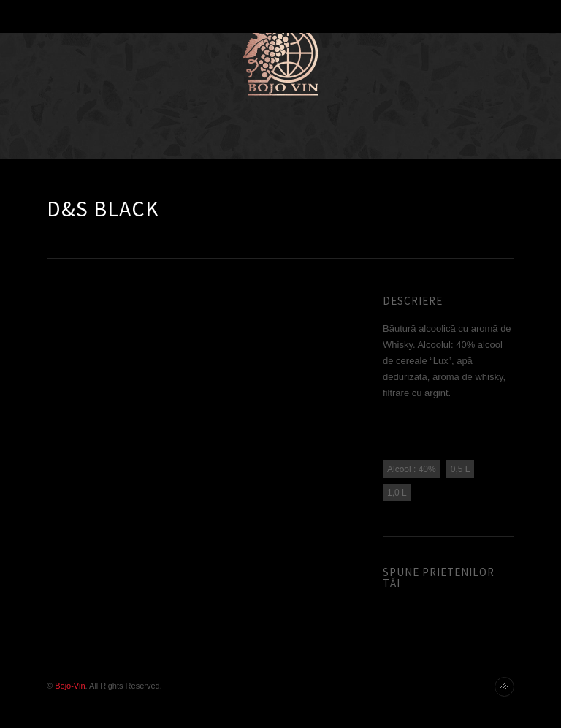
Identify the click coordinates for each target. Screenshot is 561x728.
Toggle (281, 16)
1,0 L (397, 493)
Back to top (504, 687)
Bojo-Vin (70, 686)
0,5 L (461, 469)
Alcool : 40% (412, 469)
